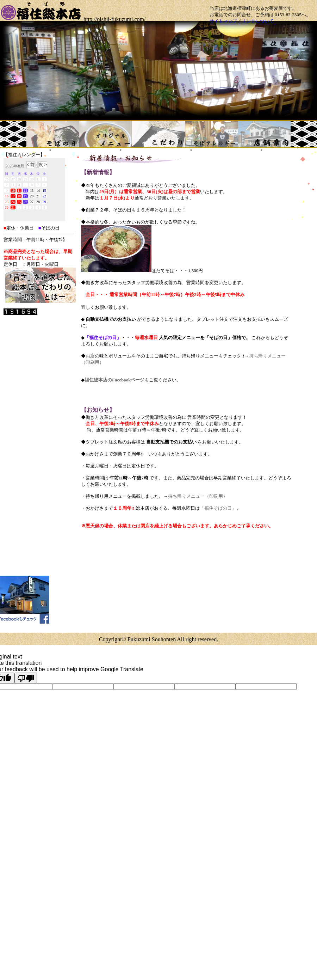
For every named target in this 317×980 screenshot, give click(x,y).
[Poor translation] (26, 678)
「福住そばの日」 (218, 508)
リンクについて (258, 21)
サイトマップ (223, 21)
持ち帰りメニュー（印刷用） (198, 496)
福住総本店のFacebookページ (114, 380)
